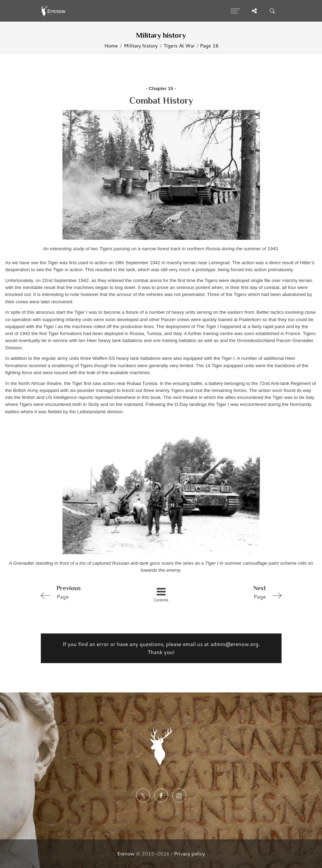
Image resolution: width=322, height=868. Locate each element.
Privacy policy (189, 854)
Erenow (126, 854)
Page (85, 592)
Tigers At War (179, 46)
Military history (141, 46)
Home (111, 46)
